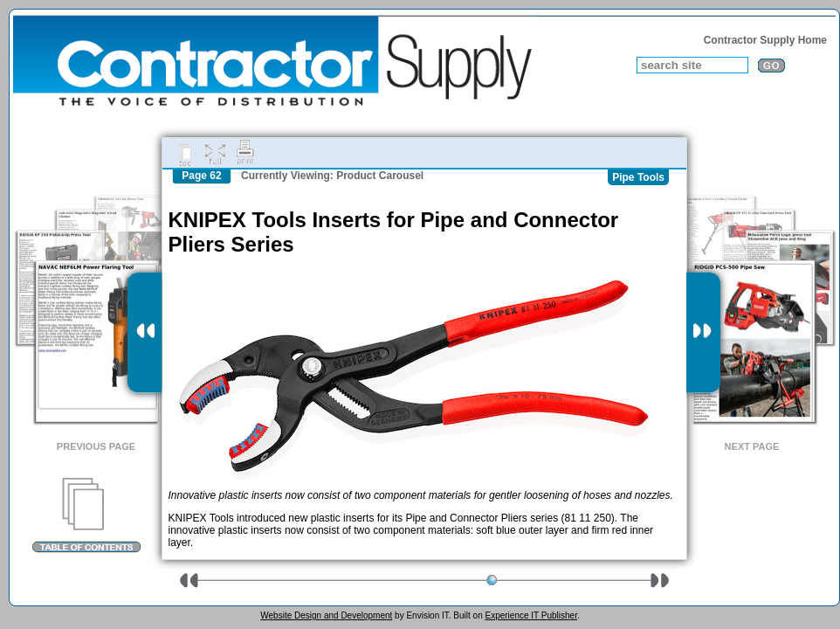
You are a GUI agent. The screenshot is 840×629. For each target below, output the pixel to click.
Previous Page (96, 446)
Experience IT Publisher (530, 615)
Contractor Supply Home (765, 40)
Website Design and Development (326, 615)
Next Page (752, 446)
